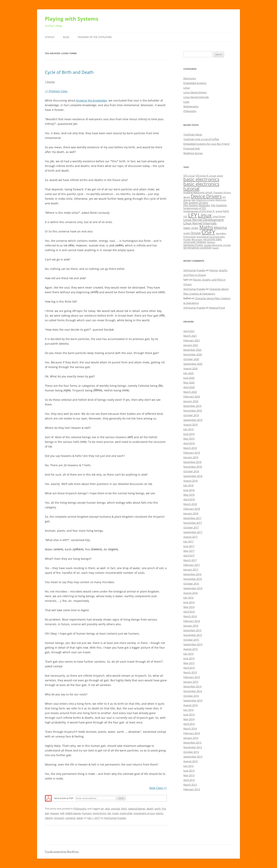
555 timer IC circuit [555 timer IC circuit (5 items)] (206, 176)
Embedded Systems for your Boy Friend (206, 144)
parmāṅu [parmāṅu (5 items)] (221, 233)
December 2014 (192, 686)
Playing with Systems (72, 19)
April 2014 (189, 724)
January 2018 (191, 513)
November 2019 (193, 411)
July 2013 (188, 766)
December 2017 (192, 518)
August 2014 (190, 705)
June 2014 (189, 714)
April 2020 (189, 387)
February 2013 (192, 789)
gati (47, 813)
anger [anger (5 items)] (220, 176)
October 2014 (191, 696)
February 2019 (192, 453)
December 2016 (192, 574)
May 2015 (189, 663)
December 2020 (192, 350)
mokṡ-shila (126, 813)
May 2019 (189, 439)
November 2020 (193, 354)
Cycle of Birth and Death (69, 72)
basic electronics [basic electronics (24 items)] (201, 179)
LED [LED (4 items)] (185, 216)
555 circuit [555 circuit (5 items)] (189, 176)
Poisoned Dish (192, 148)
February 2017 (192, 565)
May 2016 (189, 607)
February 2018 (192, 509)
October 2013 (191, 752)
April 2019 (189, 443)
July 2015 (188, 654)
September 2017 (193, 532)
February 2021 (192, 340)
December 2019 (192, 406)
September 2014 (193, 700)
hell (62, 813)
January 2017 (191, 570)
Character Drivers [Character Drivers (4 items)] (222, 192)
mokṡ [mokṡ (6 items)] (187, 233)
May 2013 (189, 775)
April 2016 (189, 612)
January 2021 (191, 345)
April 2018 (189, 499)
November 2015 (193, 635)
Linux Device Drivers (195, 92)
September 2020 (193, 364)
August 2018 (190, 481)
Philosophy (80, 809)
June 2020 (189, 378)
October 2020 (191, 359)
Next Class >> (158, 788)
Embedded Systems (195, 83)
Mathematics (191, 106)
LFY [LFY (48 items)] (193, 215)
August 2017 (190, 537)
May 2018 (189, 495)
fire (164, 809)
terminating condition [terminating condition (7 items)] (198, 248)
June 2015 (189, 658)
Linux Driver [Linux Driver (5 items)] (219, 216)
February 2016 (192, 621)
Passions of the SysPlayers (95, 37)
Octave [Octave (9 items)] (196, 233)
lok (109, 813)
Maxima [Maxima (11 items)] (220, 228)
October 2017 (191, 527)
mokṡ (115, 813)
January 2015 (191, 682)
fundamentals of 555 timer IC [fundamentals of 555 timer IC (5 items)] (199, 211)
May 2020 (189, 382)
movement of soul (144, 813)
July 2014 (188, 710)
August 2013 (190, 761)
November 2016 (193, 579)
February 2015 (192, 677)
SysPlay (50, 37)
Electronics (190, 78)
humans (87, 813)
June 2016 (189, 602)
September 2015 (193, 644)
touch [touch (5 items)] (216, 248)
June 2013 (189, 771)
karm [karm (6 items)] (226, 211)
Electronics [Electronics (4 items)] (221, 200)
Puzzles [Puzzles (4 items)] (187, 239)
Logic (186, 102)
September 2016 (193, 588)
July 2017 (188, 541)
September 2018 (193, 476)
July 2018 (188, 485)
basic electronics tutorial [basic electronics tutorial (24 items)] (201, 186)
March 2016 (190, 616)
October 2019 (191, 415)
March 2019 (190, 448)
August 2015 (190, 649)
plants (159, 813)
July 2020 (188, 373)
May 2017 (189, 551)
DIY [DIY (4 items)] (224, 197)
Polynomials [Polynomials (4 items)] (190, 237)
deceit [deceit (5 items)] (187, 197)
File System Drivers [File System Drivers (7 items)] (196, 203)
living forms (100, 813)
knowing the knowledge (91, 100)
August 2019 (190, 425)
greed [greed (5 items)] (219, 211)
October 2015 (191, 640)
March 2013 (190, 785)
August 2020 (190, 368)
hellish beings (73, 813)
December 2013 (192, 743)
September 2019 (193, 420)
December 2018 (192, 462)
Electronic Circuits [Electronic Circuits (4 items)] (206, 200)
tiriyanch (59, 818)
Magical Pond (217, 308)
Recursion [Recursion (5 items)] (197, 239)
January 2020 (191, 401)
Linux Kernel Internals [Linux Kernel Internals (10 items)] (200, 223)
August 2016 (190, 593)
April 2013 (189, 780)
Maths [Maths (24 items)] (206, 227)
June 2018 (189, 490)
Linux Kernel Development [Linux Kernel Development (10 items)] (204, 220)
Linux (187, 88)
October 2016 (191, 584)
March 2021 (190, 336)
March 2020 (190, 392)
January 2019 (191, 457)
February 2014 (192, 733)
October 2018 (191, 471)
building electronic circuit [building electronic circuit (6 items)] (198, 192)
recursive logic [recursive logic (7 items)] (213, 239)
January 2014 (191, 738)
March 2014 (190, 728)
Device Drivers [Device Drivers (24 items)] (206, 196)
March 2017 (190, 560)
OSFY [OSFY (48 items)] (208, 232)
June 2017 (189, 546)
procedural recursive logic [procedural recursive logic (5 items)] (211, 237)
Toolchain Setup (193, 134)
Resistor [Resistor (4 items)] (211, 242)
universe (70, 818)
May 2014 (189, 719)
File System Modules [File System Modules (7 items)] (197, 205)
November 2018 (193, 467)
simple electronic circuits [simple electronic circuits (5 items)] (217, 245)
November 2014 (193, 691)
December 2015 (192, 630)
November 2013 (193, 747)
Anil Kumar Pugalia (115, 818)
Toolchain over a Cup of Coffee (201, 139)
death (150, 809)
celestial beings (137, 809)
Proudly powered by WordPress (62, 852)
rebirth (49, 818)
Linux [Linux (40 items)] (205, 215)
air (102, 809)
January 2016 (191, 626)
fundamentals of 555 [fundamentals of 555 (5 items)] (195, 208)
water (80, 818)
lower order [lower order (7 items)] (191, 228)
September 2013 (193, 757)
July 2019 (188, 429)
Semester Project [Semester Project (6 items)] (193, 245)
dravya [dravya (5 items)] (187, 200)
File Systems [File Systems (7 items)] (219, 205)
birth (124, 809)
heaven (55, 813)
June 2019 (189, 434)
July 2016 (188, 598)
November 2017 (193, 523)
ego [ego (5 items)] (194, 200)
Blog (66, 37)
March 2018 (190, 504)
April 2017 (189, 555)
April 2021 (189, 331)
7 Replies (50, 82)
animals (115, 809)
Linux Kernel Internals (196, 97)
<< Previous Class (56, 91)
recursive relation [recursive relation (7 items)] (195, 242)
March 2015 (190, 672)
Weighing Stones (193, 153)
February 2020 (192, 396)
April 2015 (189, 668)
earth (158, 809)
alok (107, 809)
